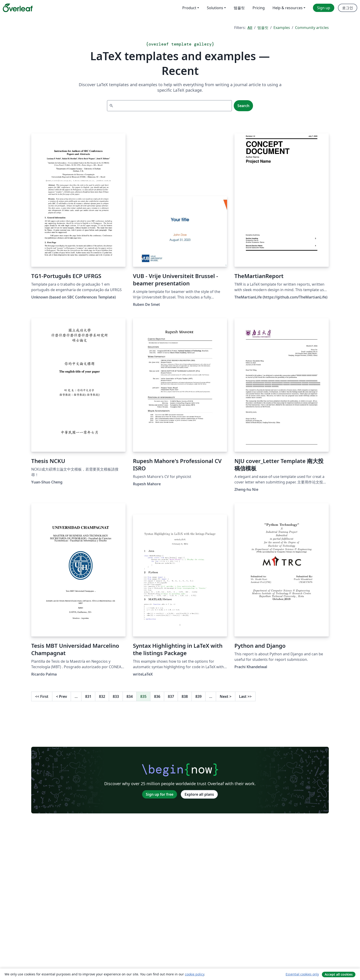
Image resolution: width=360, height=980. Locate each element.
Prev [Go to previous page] (62, 696)
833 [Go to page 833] (116, 696)
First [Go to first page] (42, 696)
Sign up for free (160, 794)
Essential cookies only (302, 974)
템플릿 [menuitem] (239, 8)
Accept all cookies (339, 974)
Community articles (312, 28)
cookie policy (194, 974)
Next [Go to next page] (226, 696)
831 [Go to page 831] (88, 696)
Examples (282, 28)
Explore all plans (199, 794)
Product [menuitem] (189, 8)
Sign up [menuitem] (324, 8)
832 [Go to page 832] (102, 696)
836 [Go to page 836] (157, 696)
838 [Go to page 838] (185, 696)
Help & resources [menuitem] (288, 8)
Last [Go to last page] (245, 696)
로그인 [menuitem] (348, 8)
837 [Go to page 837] (171, 696)
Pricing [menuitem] (259, 8)
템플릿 (263, 28)
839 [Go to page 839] (198, 696)
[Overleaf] (18, 8)
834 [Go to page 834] (130, 696)
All (250, 28)
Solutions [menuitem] (215, 8)
